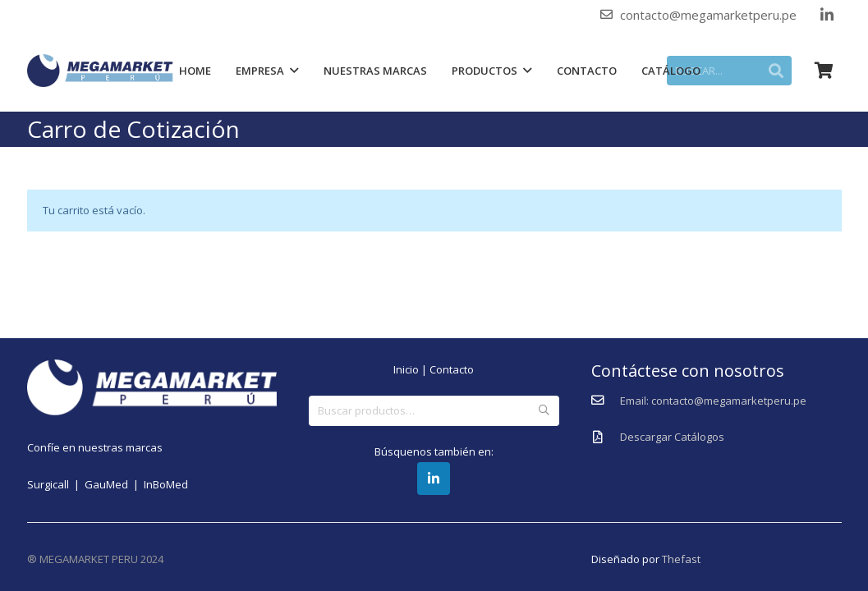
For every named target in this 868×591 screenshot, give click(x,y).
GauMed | (114, 484)
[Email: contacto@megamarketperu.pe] (606, 401)
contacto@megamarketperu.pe (708, 15)
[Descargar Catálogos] (606, 438)
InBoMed (166, 484)
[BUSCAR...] (738, 71)
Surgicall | (56, 484)
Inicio (406, 369)
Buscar (544, 410)
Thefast (681, 559)
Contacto (452, 369)
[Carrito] (824, 71)
